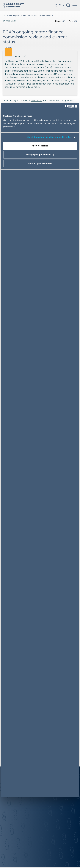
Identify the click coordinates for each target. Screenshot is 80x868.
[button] (68, 6)
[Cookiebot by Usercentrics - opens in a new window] (65, 107)
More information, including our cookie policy (49, 137)
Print (71, 21)
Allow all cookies (40, 146)
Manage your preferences (40, 154)
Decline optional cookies (40, 163)
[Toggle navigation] (75, 5)
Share (58, 21)
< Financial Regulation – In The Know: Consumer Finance (28, 15)
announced (37, 100)
